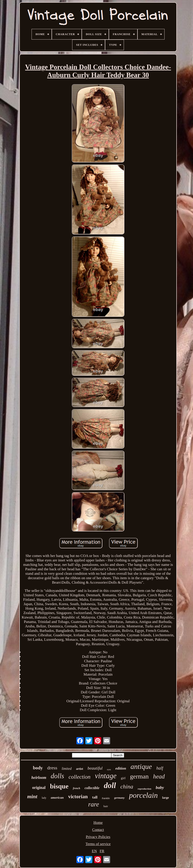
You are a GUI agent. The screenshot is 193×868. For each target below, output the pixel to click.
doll (110, 785)
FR (102, 851)
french (77, 788)
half (160, 768)
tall (95, 797)
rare (94, 804)
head (159, 776)
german (139, 776)
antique (141, 766)
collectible (92, 788)
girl (123, 778)
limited (67, 769)
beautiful (95, 768)
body (38, 768)
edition (121, 768)
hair (106, 806)
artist (80, 769)
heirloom (39, 778)
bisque (59, 786)
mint (32, 796)
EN (94, 851)
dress (52, 768)
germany (119, 798)
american (57, 798)
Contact (98, 830)
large (165, 798)
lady (44, 798)
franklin (106, 798)
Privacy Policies (98, 837)
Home (98, 823)
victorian (78, 797)
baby (160, 787)
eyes (109, 769)
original (39, 788)
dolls (57, 776)
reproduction (144, 789)
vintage (106, 776)
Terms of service (98, 844)
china (127, 787)
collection (80, 777)
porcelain (143, 795)
